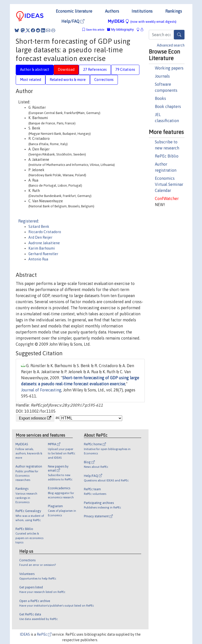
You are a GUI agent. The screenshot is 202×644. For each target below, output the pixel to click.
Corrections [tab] (104, 80)
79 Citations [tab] (125, 70)
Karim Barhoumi (42, 248)
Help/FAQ (73, 21)
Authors (112, 11)
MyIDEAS (142, 21)
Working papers (169, 68)
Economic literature (74, 11)
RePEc (44, 634)
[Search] (179, 35)
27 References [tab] (95, 70)
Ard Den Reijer (40, 237)
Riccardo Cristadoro (45, 232)
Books (160, 98)
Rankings (174, 11)
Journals (162, 76)
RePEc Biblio (167, 156)
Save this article (95, 30)
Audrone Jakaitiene (44, 243)
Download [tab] (66, 70)
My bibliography (120, 29)
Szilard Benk (39, 227)
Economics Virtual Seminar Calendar (169, 184)
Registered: (29, 221)
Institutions (142, 11)
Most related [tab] (31, 80)
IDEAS (25, 634)
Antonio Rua (38, 259)
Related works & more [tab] (68, 80)
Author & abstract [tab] (35, 70)
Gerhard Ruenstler (43, 254)
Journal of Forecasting (41, 390)
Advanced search (171, 45)
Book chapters (168, 106)
